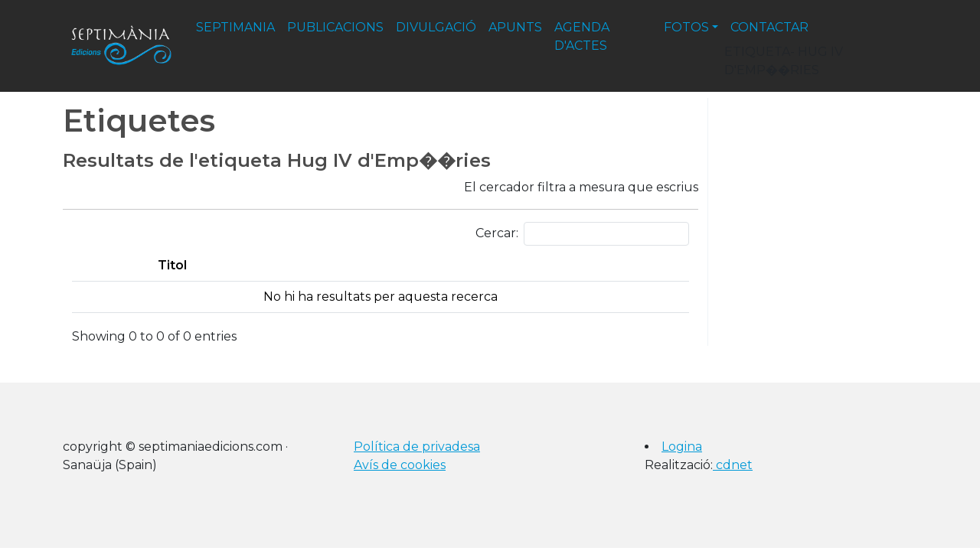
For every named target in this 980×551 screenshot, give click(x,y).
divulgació (436, 27)
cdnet (733, 465)
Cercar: (582, 234)
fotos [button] (686, 27)
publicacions (335, 27)
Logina (682, 447)
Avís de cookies (400, 465)
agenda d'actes (582, 36)
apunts (515, 27)
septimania (235, 27)
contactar (769, 27)
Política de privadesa (417, 447)
